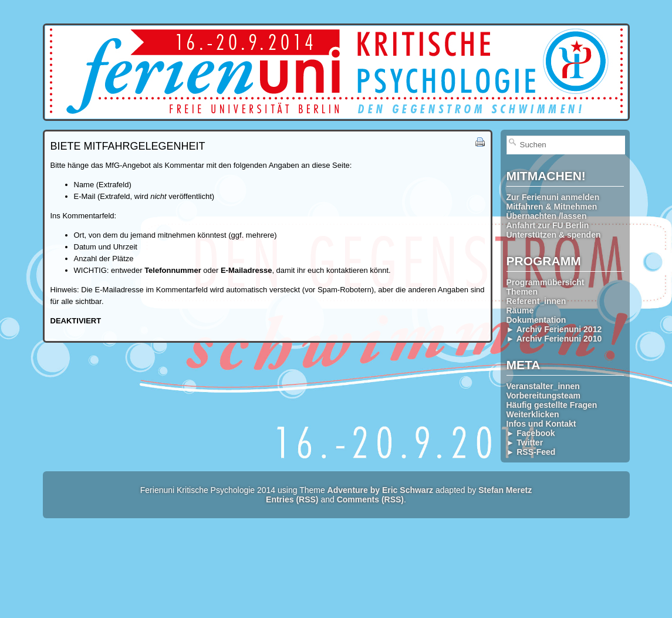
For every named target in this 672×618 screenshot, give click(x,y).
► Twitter (525, 443)
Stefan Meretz (505, 490)
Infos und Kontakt (541, 424)
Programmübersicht (546, 282)
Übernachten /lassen (547, 216)
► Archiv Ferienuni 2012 (554, 329)
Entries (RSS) (292, 499)
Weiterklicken (533, 414)
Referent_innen (536, 301)
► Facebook (531, 433)
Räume (520, 310)
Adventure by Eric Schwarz (381, 490)
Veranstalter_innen (543, 386)
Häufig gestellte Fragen (552, 405)
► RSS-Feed (531, 452)
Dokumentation (536, 320)
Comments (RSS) (370, 499)
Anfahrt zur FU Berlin (548, 225)
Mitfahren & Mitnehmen (552, 207)
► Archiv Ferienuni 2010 (554, 339)
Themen (522, 292)
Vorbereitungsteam (544, 396)
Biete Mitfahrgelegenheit (128, 146)
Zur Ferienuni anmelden (553, 197)
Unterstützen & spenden (554, 235)
